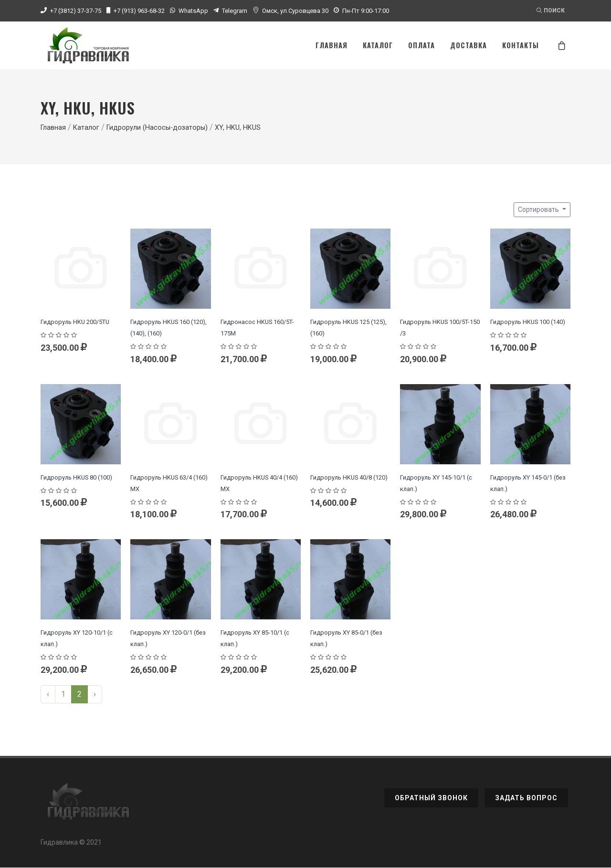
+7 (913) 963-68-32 (139, 11)
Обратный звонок (431, 798)
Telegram (235, 11)
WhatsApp (193, 11)
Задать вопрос (526, 798)
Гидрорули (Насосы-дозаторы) (157, 128)
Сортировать (539, 210)
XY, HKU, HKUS (238, 128)
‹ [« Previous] (48, 695)
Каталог (86, 128)
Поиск (550, 10)
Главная (53, 128)
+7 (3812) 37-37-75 (76, 11)
